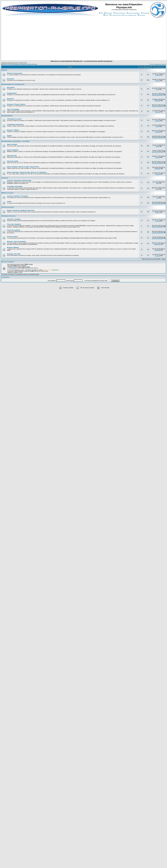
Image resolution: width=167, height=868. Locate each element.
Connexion (141, 15)
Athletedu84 (158, 101)
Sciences (5, 178)
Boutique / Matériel (13, 248)
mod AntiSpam (12, 268)
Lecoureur (158, 75)
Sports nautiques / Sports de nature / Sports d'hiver (23, 167)
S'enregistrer (145, 13)
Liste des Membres (119, 13)
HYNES (158, 126)
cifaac (28, 267)
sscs (158, 198)
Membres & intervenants (15, 73)
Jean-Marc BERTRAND (158, 95)
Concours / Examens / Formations (18, 196)
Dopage (9, 136)
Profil (106, 15)
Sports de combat (13, 161)
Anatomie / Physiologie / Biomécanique (19, 181)
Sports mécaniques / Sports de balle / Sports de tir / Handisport (27, 172)
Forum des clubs (12, 237)
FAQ (101, 13)
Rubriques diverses (9, 216)
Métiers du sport (7, 193)
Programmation (12, 93)
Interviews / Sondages (14, 219)
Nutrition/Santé (7, 116)
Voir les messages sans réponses (158, 64)
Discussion (10, 79)
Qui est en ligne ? (8, 262)
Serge (158, 89)
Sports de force (12, 156)
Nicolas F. (158, 212)
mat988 (158, 146)
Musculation (11, 88)
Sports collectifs (12, 144)
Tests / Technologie (13, 109)
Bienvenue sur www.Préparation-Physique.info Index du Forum (19, 64)
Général (4, 70)
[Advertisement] (81, 54)
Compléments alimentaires (15, 125)
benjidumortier (158, 244)
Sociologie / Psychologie (15, 186)
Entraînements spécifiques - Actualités (16, 141)
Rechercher (108, 13)
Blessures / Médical (13, 130)
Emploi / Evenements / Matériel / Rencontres (21, 210)
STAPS (9, 202)
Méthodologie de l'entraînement (13, 84)
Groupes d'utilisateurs (133, 13)
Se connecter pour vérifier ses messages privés (123, 15)
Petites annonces (8, 207)
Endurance (10, 99)
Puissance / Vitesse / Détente (16, 104)
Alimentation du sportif (14, 119)
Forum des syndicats (14, 230)
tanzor (158, 189)
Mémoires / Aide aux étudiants (16, 242)
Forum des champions (14, 224)
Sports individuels (13, 150)
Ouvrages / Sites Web (14, 254)
